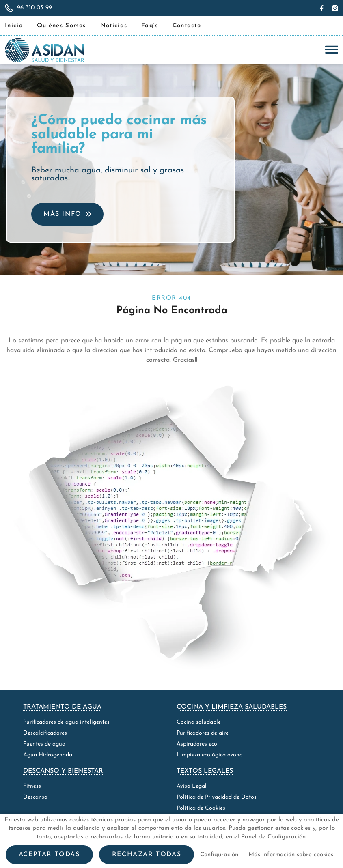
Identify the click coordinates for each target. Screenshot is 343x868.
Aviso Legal (192, 786)
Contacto (187, 26)
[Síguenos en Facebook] (323, 8)
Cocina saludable (199, 722)
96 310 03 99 (35, 8)
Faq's (150, 26)
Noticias (114, 26)
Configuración (219, 855)
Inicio (14, 26)
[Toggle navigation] (330, 50)
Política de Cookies (201, 808)
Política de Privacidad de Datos (217, 797)
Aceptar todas (49, 855)
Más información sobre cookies (291, 855)
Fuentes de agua (44, 744)
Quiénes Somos (61, 26)
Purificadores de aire (203, 733)
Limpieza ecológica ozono (210, 755)
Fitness (32, 786)
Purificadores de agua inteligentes (66, 722)
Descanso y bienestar (63, 771)
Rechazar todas (147, 855)
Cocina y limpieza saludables (232, 707)
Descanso (35, 797)
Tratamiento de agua (62, 707)
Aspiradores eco (197, 744)
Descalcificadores (45, 733)
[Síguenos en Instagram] (334, 8)
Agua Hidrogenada (48, 755)
